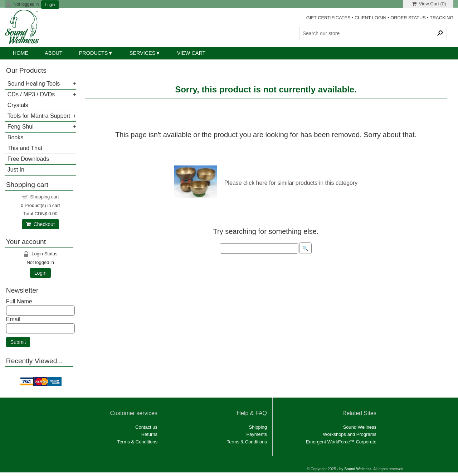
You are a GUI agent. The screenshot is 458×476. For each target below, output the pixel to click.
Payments (257, 434)
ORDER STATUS (408, 18)
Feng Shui (21, 127)
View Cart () (429, 4)
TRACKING (442, 18)
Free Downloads (28, 159)
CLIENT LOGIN (371, 18)
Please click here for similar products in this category (291, 183)
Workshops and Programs (350, 434)
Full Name (19, 301)
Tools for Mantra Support (39, 116)
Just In (16, 170)
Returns (149, 434)
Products (94, 53)
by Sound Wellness (355, 469)
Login (50, 5)
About (54, 53)
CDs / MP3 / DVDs (31, 94)
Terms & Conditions (137, 442)
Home (21, 53)
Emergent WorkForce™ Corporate (341, 442)
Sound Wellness (360, 427)
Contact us (146, 427)
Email (13, 319)
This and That (25, 148)
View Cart (191, 53)
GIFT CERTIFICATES (328, 18)
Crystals (18, 105)
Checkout (40, 224)
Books (15, 137)
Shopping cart (44, 197)
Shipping (258, 427)
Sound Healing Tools (34, 84)
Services (143, 53)
